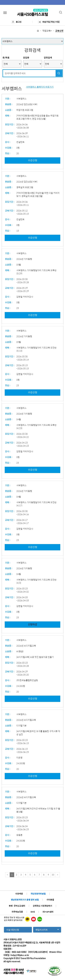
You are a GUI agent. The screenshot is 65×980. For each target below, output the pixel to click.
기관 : (8, 99)
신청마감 (33, 624)
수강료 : (9, 148)
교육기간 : (10, 133)
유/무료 (6, 58)
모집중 (26, 58)
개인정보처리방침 (38, 894)
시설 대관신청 (13, 930)
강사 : (8, 142)
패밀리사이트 (47, 930)
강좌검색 (48, 58)
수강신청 (33, 160)
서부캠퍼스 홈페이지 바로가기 (40, 87)
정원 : (8, 153)
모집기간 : (10, 124)
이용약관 (19, 894)
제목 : (8, 116)
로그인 (16, 22)
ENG (33, 912)
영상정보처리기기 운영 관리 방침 (25, 900)
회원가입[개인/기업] (49, 22)
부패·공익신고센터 (17, 906)
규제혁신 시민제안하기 (42, 906)
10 (53, 875)
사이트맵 (50, 900)
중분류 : (9, 104)
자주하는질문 (17, 912)
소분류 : (9, 110)
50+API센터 (48, 912)
